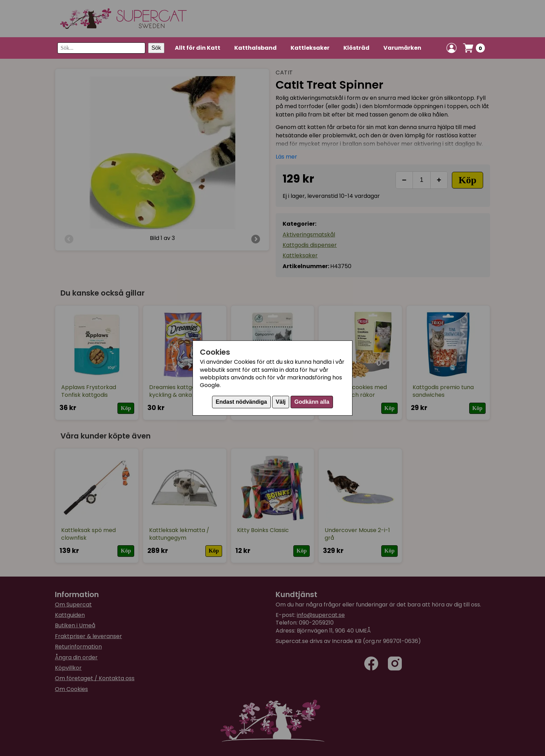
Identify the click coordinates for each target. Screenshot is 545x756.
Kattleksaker (310, 48)
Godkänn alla (312, 402)
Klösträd (356, 48)
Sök (156, 48)
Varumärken (402, 48)
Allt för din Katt (198, 48)
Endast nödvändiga (242, 402)
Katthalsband (255, 48)
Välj (280, 402)
